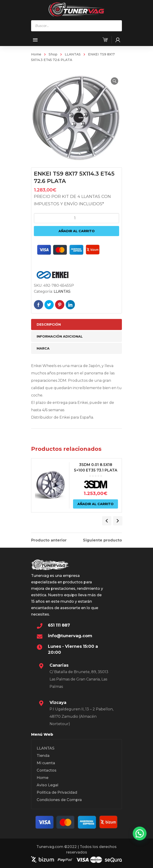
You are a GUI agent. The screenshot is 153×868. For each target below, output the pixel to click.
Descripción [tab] (49, 324)
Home (36, 54)
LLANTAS (73, 54)
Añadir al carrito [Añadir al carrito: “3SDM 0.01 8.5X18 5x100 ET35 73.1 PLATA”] (96, 504)
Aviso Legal (47, 785)
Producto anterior (49, 540)
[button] (115, 81)
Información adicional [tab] (60, 336)
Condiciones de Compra (59, 800)
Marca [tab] (43, 348)
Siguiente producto (102, 540)
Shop (53, 54)
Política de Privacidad (57, 792)
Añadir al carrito (77, 231)
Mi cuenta (46, 763)
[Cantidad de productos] (76, 218)
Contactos (47, 770)
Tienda (43, 756)
